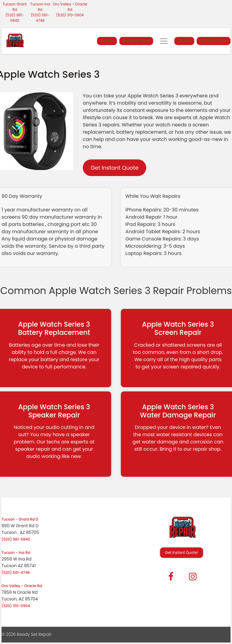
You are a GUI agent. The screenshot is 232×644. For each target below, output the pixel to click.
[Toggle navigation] (164, 41)
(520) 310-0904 (70, 15)
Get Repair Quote (136, 41)
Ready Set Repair (34, 634)
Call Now (107, 41)
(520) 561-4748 (40, 18)
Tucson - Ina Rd (16, 552)
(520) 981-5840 (15, 18)
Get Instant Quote (114, 168)
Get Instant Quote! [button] (181, 552)
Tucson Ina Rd (40, 7)
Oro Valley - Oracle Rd (70, 7)
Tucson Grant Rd (15, 7)
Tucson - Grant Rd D (20, 519)
